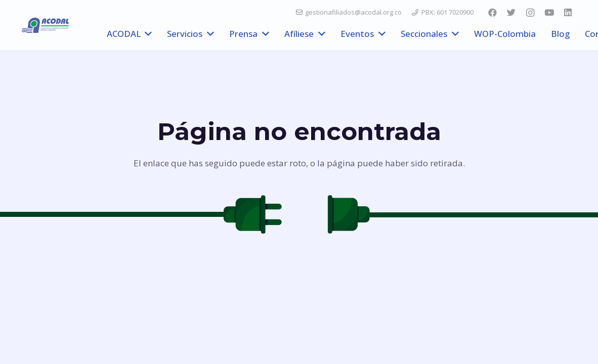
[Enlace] (45, 25)
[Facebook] (492, 13)
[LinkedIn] (568, 13)
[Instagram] (530, 13)
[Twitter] (511, 13)
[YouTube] (549, 13)
